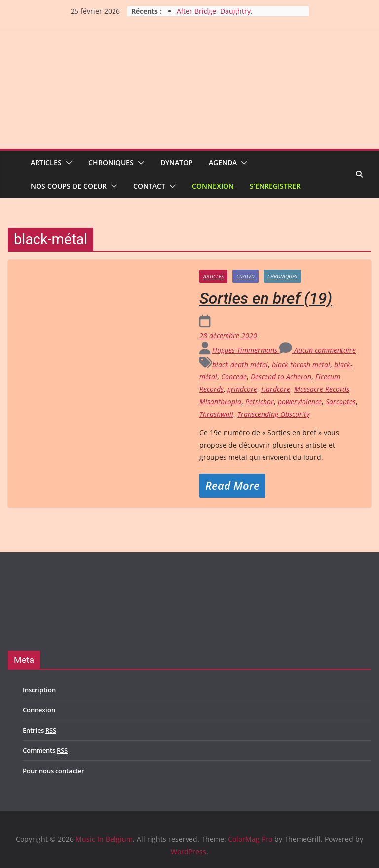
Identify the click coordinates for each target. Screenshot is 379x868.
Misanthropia (220, 401)
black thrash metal (301, 364)
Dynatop (177, 162)
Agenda (223, 162)
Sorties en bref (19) (266, 298)
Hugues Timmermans (246, 350)
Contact (149, 186)
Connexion (213, 186)
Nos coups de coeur (69, 186)
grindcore (242, 389)
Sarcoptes (341, 401)
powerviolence (300, 401)
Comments (45, 751)
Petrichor (260, 401)
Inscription (39, 690)
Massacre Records (322, 389)
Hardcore (276, 389)
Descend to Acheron (281, 377)
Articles (46, 162)
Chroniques (111, 162)
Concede (234, 377)
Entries (39, 730)
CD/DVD (246, 276)
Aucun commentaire (318, 350)
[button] (67, 163)
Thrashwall (216, 414)
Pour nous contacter (54, 771)
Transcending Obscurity (273, 414)
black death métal (240, 364)
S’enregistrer (275, 186)
